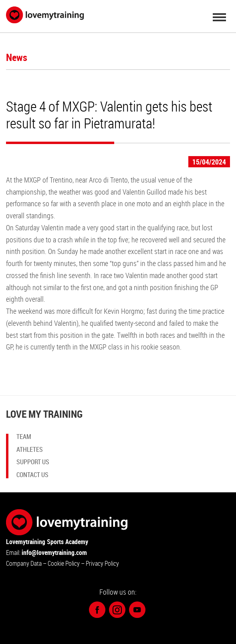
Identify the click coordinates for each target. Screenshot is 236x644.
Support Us (33, 462)
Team (24, 437)
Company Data (24, 563)
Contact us (32, 474)
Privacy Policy (102, 563)
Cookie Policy (64, 563)
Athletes (30, 449)
